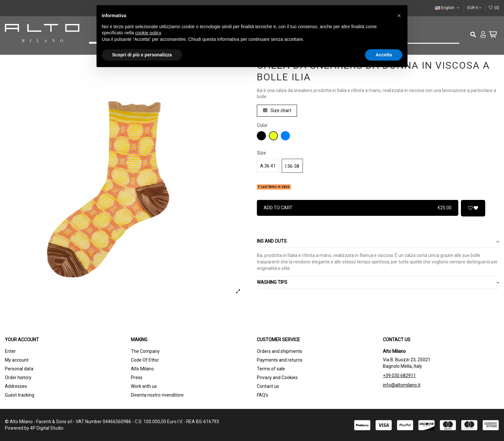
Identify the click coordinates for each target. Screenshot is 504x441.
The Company (145, 351)
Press (137, 377)
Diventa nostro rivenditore (157, 395)
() (494, 8)
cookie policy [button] (148, 33)
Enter (10, 351)
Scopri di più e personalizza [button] (142, 55)
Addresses (16, 386)
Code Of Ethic (145, 360)
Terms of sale (271, 369)
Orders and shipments (280, 351)
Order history (18, 377)
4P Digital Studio (47, 428)
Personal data (19, 369)
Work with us (144, 386)
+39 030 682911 (399, 376)
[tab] (378, 242)
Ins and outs (378, 241)
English (448, 8)
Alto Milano (142, 369)
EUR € (475, 8)
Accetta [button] (384, 55)
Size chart (277, 110)
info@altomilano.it (402, 385)
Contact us (268, 386)
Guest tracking (20, 395)
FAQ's (263, 395)
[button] (399, 16)
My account (17, 360)
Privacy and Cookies (277, 377)
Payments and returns (280, 360)
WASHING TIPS (378, 283)
